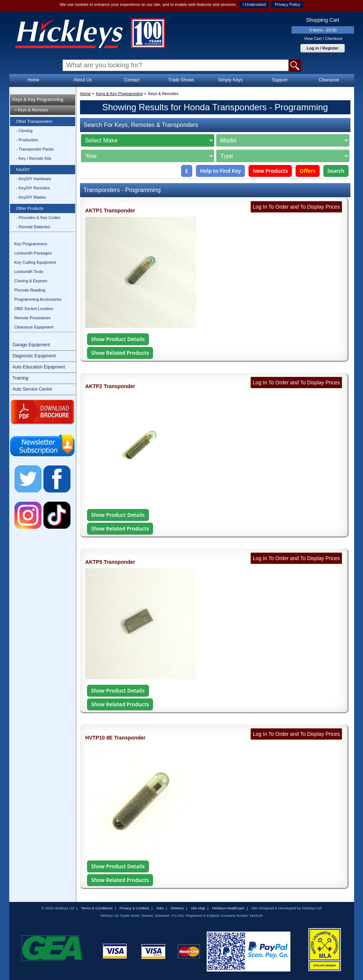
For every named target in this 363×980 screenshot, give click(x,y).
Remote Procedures (33, 318)
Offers (308, 171)
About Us (82, 80)
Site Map (198, 908)
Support (280, 80)
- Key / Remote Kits (34, 158)
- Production (27, 140)
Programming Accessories (38, 299)
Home (33, 80)
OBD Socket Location (34, 309)
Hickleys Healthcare (228, 908)
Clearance (329, 80)
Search (336, 171)
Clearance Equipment (34, 327)
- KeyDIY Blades (31, 197)
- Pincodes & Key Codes (38, 218)
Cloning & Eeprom (31, 281)
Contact (132, 80)
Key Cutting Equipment (35, 262)
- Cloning (24, 131)
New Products (270, 171)
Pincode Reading (30, 290)
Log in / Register (323, 48)
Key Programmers (31, 244)
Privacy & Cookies (134, 908)
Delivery (177, 908)
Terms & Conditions (97, 908)
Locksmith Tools (29, 272)
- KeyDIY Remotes (33, 188)
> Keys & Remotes (31, 110)
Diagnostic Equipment (34, 356)
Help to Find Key (221, 171)
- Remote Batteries (33, 227)
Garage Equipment (31, 345)
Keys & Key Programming (38, 100)
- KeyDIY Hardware (34, 179)
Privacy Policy (287, 4)
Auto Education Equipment (39, 367)
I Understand (254, 4)
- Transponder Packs (35, 149)
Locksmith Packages (33, 253)
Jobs (160, 908)
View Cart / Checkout (323, 38)
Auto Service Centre (32, 389)
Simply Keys (230, 80)
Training (21, 378)
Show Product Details (118, 339)
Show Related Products (120, 353)
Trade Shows (181, 80)
